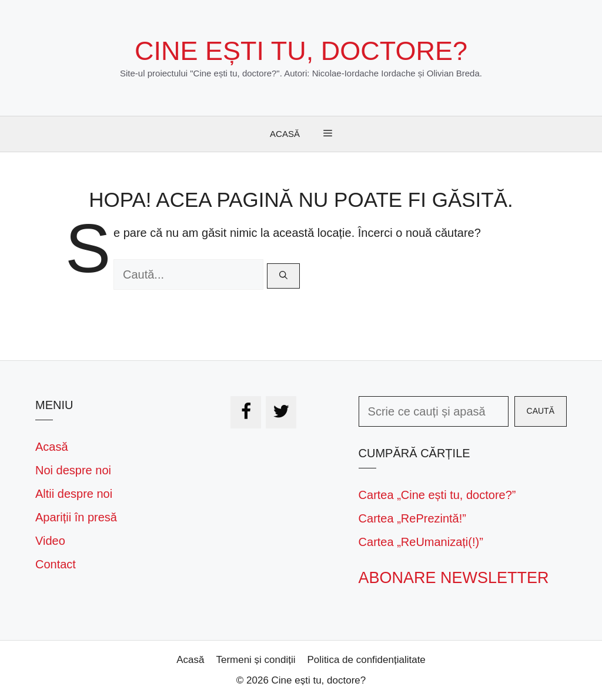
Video (50, 541)
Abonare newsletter (454, 578)
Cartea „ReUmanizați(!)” (421, 542)
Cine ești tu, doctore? (301, 51)
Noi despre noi (73, 470)
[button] (328, 134)
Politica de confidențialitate (367, 660)
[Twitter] (281, 412)
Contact (56, 564)
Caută (541, 411)
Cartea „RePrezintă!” (412, 518)
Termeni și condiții (255, 660)
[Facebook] (246, 412)
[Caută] (283, 276)
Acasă (285, 134)
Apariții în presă (76, 517)
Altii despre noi (74, 494)
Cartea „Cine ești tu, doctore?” (437, 495)
